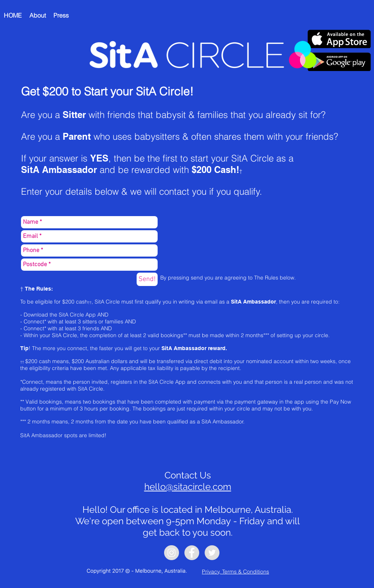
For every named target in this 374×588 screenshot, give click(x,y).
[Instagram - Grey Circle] (172, 553)
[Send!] (147, 279)
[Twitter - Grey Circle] (212, 553)
